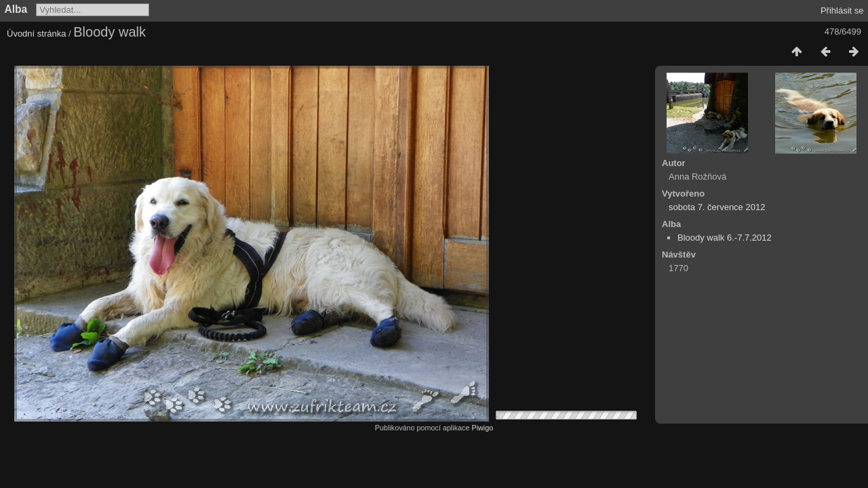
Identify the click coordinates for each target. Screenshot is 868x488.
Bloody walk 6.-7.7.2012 (725, 238)
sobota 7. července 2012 (717, 207)
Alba (16, 9)
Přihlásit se (842, 11)
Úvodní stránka (36, 34)
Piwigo (482, 428)
